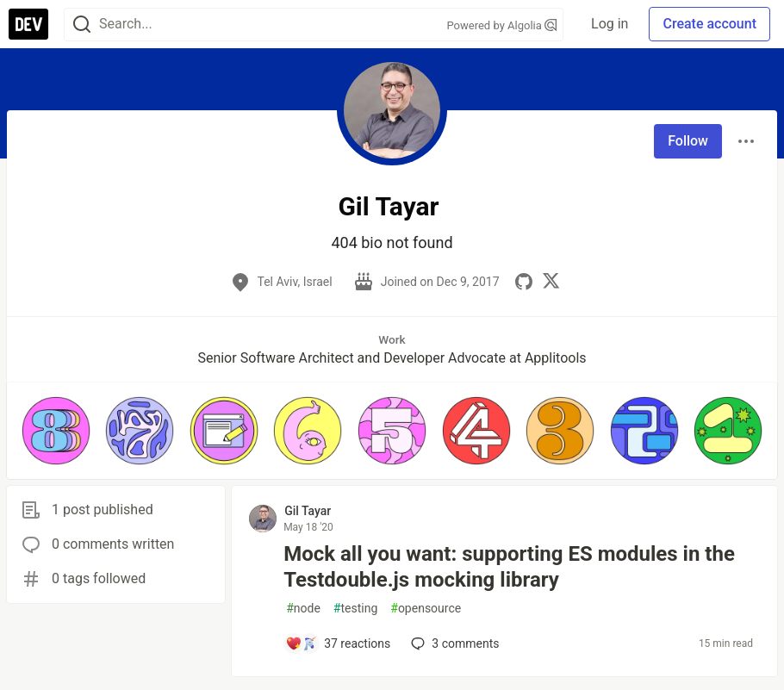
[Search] (82, 25)
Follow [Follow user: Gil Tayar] (688, 141)
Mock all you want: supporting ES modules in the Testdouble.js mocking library (509, 567)
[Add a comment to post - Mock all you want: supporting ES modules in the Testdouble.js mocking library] (338, 643)
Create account (709, 24)
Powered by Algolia (502, 25)
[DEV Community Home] (28, 24)
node (303, 609)
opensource (426, 609)
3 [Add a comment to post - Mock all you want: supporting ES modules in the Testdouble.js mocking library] (453, 643)
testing (355, 609)
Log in (610, 24)
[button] (56, 431)
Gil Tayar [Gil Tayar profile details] (308, 511)
